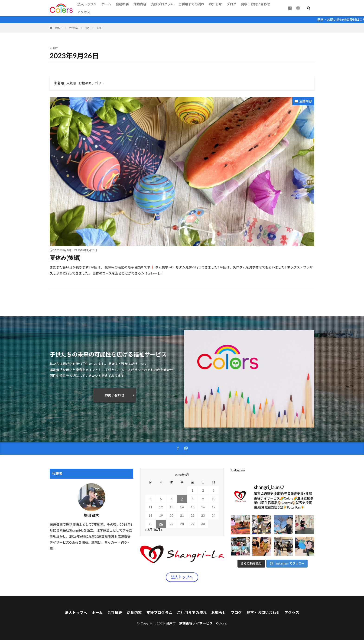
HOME (58, 28)
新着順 (59, 83)
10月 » (158, 530)
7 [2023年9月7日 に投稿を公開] (182, 499)
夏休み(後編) (65, 258)
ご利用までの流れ (191, 4)
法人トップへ (87, 4)
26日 (100, 28)
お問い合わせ (115, 395)
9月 (88, 28)
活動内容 (140, 4)
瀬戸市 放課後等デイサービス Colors (196, 623)
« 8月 (149, 530)
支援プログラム (162, 4)
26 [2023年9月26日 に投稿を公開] (161, 524)
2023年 (74, 28)
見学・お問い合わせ (256, 4)
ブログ (231, 4)
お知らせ (215, 4)
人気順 (71, 83)
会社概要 (122, 4)
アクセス (84, 12)
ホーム (106, 4)
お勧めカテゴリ (90, 83)
